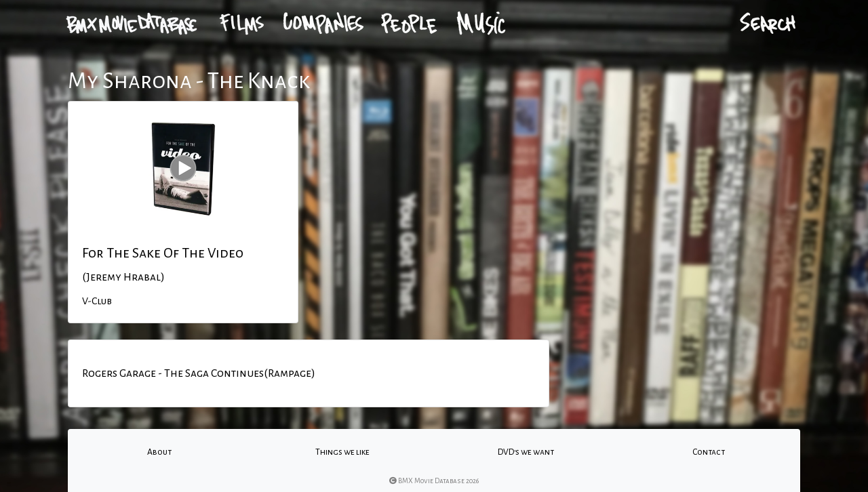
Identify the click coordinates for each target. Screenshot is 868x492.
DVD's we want (526, 452)
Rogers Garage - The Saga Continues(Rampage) (199, 373)
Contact (709, 452)
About (159, 452)
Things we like (342, 452)
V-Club (97, 301)
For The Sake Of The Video (163, 253)
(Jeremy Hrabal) (123, 277)
